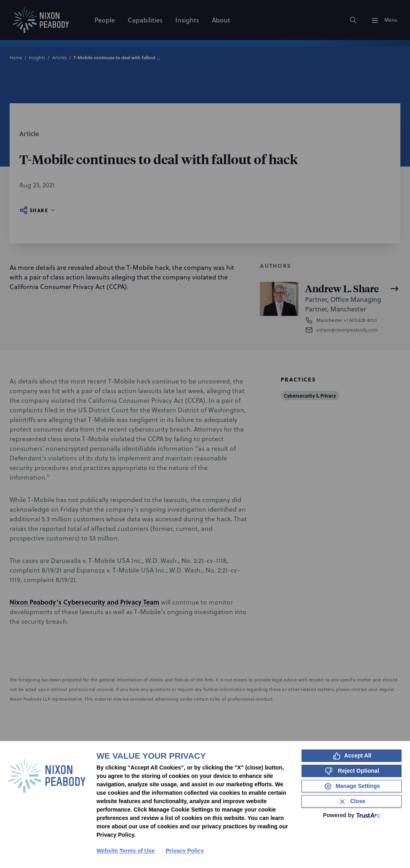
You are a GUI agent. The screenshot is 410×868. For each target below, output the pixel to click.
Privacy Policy (185, 851)
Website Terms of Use (126, 851)
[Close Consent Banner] (352, 801)
